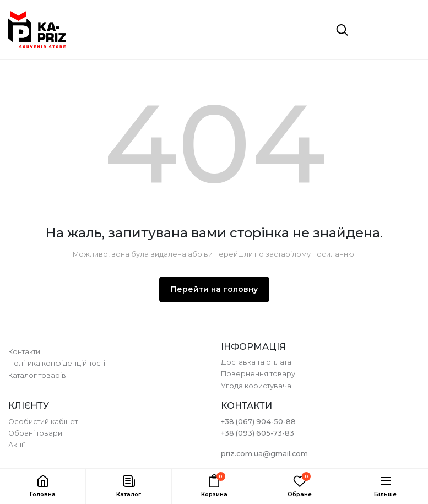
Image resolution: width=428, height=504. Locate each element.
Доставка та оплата (256, 362)
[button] (128, 486)
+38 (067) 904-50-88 (258, 422)
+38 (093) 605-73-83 (258, 433)
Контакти (24, 352)
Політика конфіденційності (57, 363)
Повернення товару (258, 374)
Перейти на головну (214, 289)
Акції (17, 445)
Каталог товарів (37, 375)
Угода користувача (256, 386)
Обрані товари (35, 433)
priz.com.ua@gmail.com (264, 454)
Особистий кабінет (43, 422)
